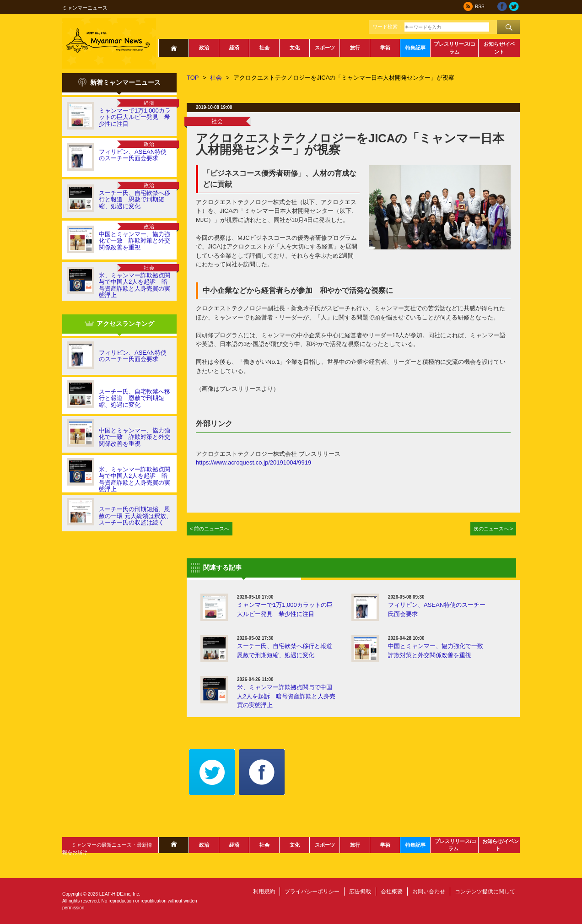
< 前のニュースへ (210, 529)
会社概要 (392, 892)
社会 (264, 48)
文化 (295, 48)
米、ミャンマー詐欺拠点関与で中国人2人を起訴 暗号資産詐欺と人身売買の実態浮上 (135, 285)
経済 (234, 48)
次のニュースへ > (493, 529)
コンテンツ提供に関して (485, 892)
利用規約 (264, 892)
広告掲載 (360, 892)
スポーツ (325, 48)
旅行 (355, 48)
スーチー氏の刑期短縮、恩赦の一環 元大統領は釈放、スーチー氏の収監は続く (135, 516)
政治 (204, 48)
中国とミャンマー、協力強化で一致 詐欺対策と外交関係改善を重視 (135, 241)
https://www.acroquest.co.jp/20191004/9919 (253, 462)
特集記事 (415, 48)
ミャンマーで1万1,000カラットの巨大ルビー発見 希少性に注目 (135, 117)
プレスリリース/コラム (455, 48)
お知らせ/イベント (499, 48)
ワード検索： (388, 27)
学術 (385, 48)
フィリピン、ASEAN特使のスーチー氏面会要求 (133, 155)
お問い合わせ (429, 892)
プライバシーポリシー (312, 892)
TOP (193, 78)
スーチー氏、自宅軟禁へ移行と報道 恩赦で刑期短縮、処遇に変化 (135, 200)
